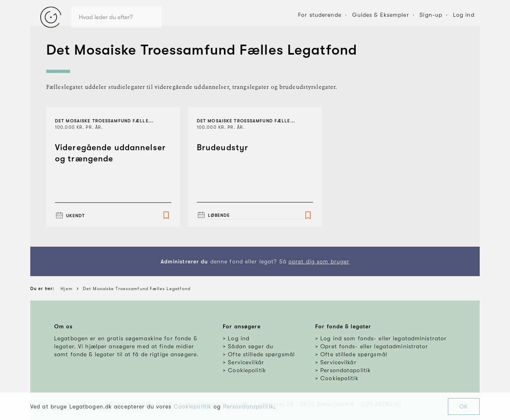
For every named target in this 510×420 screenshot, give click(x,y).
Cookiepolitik (193, 406)
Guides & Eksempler (381, 15)
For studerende (320, 15)
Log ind (464, 15)
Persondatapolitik (248, 406)
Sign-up (431, 15)
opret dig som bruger (319, 261)
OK (464, 406)
